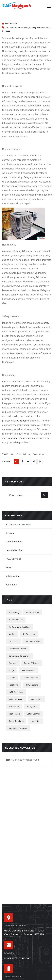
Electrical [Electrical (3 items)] (13, 663)
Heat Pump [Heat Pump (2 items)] (13, 685)
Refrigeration (13, 576)
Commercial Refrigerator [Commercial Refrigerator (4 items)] (19, 656)
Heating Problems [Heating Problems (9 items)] (30, 677)
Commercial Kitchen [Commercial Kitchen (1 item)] (17, 649)
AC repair (22, 420)
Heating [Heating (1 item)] (12, 677)
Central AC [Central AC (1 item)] (13, 641)
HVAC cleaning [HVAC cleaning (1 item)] (32, 685)
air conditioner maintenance (18, 438)
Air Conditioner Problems (28, 454)
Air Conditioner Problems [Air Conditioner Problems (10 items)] (20, 627)
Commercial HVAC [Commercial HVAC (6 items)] (33, 641)
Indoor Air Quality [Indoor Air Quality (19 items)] (16, 699)
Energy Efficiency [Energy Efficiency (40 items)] (32, 663)
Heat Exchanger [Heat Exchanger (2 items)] (28, 670)
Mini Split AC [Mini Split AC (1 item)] (14, 706)
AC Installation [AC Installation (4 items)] (32, 612)
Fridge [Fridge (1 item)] (11, 670)
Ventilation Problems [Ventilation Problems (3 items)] (18, 728)
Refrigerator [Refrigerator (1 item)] (32, 706)
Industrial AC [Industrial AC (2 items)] (36, 699)
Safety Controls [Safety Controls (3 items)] (34, 714)
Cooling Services (37, 28)
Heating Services (14, 550)
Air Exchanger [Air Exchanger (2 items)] (29, 634)
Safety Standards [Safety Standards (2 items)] (16, 721)
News (8, 567)
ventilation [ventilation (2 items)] (35, 721)
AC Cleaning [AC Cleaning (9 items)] (14, 612)
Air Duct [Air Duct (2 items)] (12, 634)
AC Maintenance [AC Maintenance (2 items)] (16, 620)
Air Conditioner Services (17, 28)
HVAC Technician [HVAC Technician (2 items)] (16, 692)
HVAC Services (13, 559)
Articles (10, 533)
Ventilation (11, 584)
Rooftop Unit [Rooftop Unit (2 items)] (14, 714)
